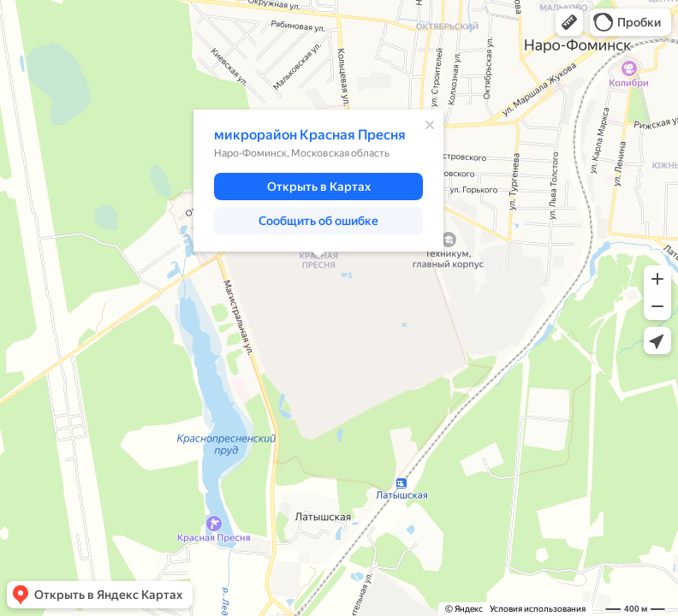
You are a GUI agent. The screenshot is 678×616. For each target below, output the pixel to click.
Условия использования (538, 609)
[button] (569, 22)
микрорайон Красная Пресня (310, 135)
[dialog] (318, 181)
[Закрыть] (430, 125)
